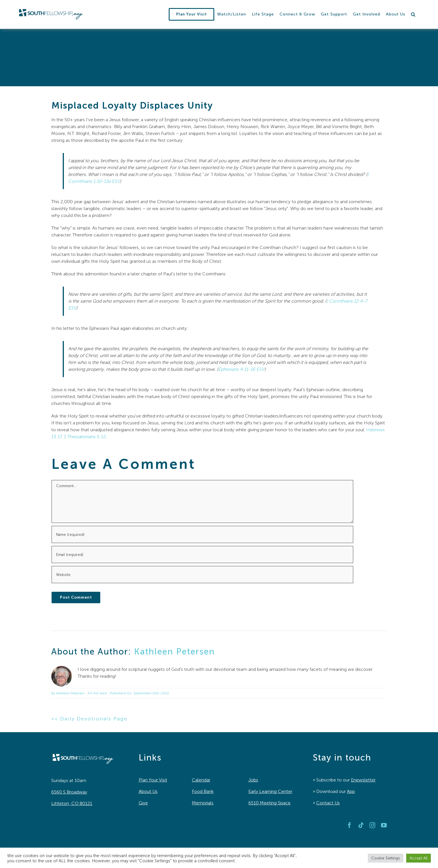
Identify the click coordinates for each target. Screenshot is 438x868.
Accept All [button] (419, 858)
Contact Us (328, 803)
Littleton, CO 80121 (72, 803)
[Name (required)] (202, 534)
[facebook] (349, 825)
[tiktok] (361, 825)
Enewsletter (363, 780)
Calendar (201, 780)
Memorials (203, 803)
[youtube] (384, 825)
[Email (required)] (202, 554)
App (351, 791)
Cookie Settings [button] (386, 858)
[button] (413, 14)
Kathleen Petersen (174, 652)
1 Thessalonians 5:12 (85, 437)
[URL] (202, 575)
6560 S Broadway (69, 792)
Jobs (253, 780)
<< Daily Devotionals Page (89, 719)
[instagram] (372, 825)
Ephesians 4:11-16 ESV (241, 369)
